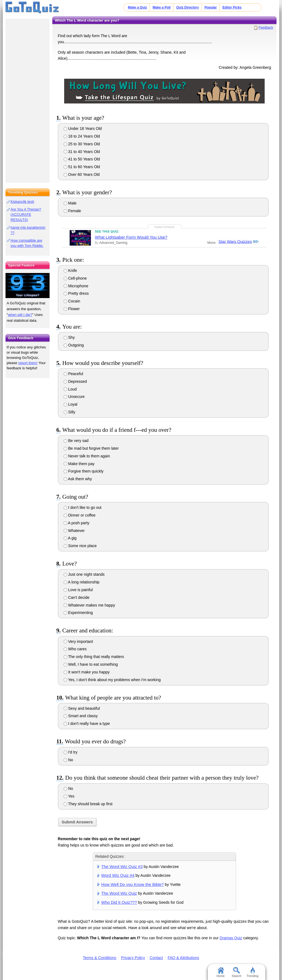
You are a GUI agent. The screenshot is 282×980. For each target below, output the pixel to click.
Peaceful (73, 374)
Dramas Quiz (231, 938)
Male (70, 203)
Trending (252, 972)
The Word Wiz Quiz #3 (122, 866)
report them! (28, 363)
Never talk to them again (87, 456)
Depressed (75, 381)
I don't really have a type (87, 724)
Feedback (266, 28)
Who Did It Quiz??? (119, 902)
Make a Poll (162, 7)
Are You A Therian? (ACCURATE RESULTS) (26, 215)
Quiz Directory (188, 7)
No (68, 760)
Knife (70, 271)
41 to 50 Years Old (82, 159)
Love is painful (78, 590)
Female (72, 211)
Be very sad (76, 441)
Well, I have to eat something (91, 664)
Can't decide (77, 597)
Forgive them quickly (84, 471)
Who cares (75, 649)
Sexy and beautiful (82, 708)
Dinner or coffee (80, 515)
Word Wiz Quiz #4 (118, 875)
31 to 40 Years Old (82, 152)
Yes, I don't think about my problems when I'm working (112, 680)
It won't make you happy (87, 672)
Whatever (74, 531)
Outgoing (74, 345)
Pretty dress (76, 293)
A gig (70, 538)
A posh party (77, 523)
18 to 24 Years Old (82, 136)
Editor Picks (232, 7)
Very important (78, 641)
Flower (72, 309)
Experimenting (78, 613)
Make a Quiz (137, 7)
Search (237, 972)
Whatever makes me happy (89, 605)
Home (220, 972)
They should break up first (88, 804)
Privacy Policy (133, 958)
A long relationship (82, 582)
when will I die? (20, 315)
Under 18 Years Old (83, 129)
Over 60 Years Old (82, 174)
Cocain (72, 301)
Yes (69, 796)
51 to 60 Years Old (82, 167)
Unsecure (74, 397)
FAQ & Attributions (183, 958)
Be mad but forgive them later (91, 448)
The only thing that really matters (94, 657)
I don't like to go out (83, 507)
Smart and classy (81, 716)
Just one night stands (84, 574)
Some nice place (80, 546)
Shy (69, 337)
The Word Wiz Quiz (119, 893)
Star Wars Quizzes (235, 242)
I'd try (71, 752)
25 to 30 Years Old (82, 144)
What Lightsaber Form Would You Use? (131, 237)
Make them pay (79, 464)
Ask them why (78, 479)
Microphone (76, 286)
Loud (70, 389)
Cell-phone (75, 278)
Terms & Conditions (100, 958)
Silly (70, 412)
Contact (156, 958)
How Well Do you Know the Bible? (133, 884)
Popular (211, 7)
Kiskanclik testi (22, 202)
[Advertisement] (28, 99)
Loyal (70, 404)
